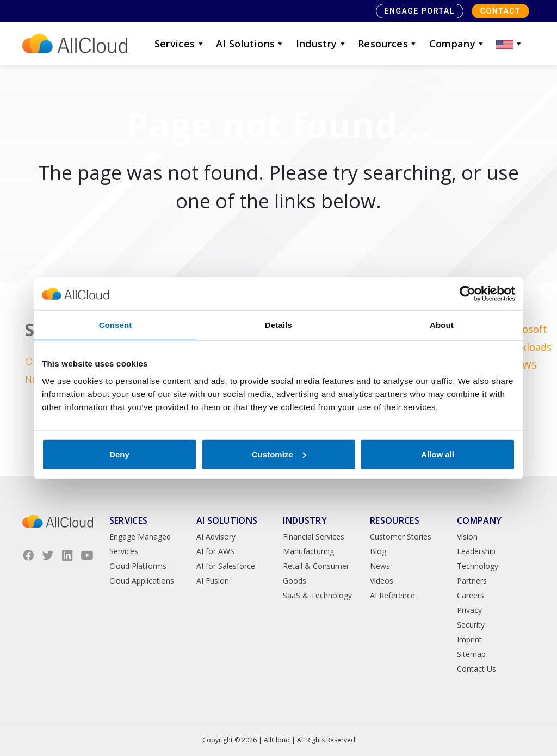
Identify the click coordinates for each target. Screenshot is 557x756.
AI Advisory (216, 537)
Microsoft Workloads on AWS (527, 347)
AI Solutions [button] (250, 44)
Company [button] (457, 44)
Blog (378, 551)
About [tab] (442, 325)
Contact (500, 11)
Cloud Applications (142, 581)
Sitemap (471, 654)
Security (471, 625)
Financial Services (314, 537)
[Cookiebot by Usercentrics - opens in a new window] (468, 294)
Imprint (469, 639)
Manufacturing (308, 551)
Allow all (438, 454)
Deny (119, 454)
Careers (471, 595)
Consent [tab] (116, 325)
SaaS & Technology (317, 595)
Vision (467, 537)
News (380, 566)
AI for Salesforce (226, 566)
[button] (510, 44)
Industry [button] (321, 44)
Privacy (469, 610)
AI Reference (392, 595)
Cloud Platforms (138, 566)
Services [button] (180, 44)
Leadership (476, 551)
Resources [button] (388, 44)
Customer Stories (401, 537)
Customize (279, 454)
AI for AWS (215, 551)
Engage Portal (420, 11)
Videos (382, 581)
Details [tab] (278, 325)
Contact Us (476, 669)
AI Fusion (213, 581)
